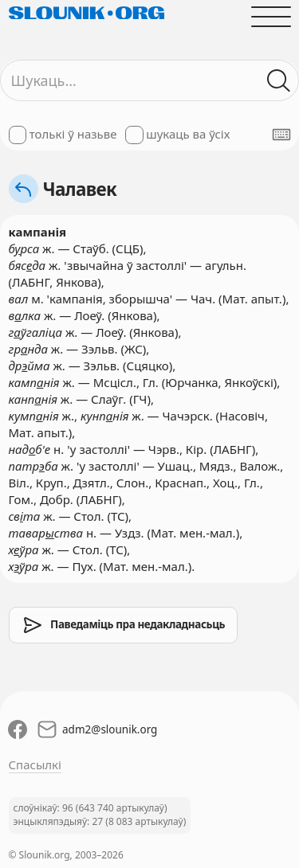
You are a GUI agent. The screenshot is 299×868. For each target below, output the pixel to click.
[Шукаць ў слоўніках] (279, 81)
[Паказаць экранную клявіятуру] (281, 135)
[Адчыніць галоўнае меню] (271, 16)
